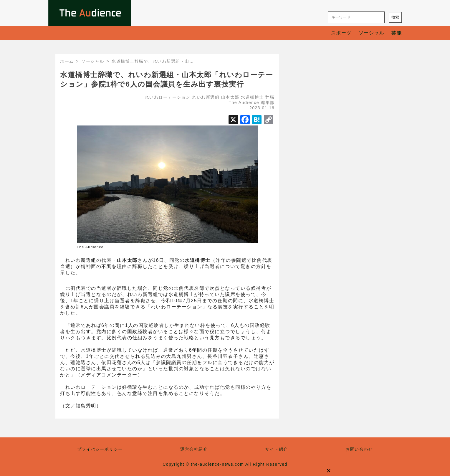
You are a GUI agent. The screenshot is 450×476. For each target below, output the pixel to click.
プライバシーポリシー (100, 449)
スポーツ (341, 33)
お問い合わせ (359, 449)
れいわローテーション (168, 97)
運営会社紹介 (194, 449)
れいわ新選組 (206, 97)
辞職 (270, 97)
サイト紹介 (277, 449)
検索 (395, 17)
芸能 (397, 33)
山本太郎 (230, 97)
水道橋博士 (252, 97)
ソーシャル (372, 33)
